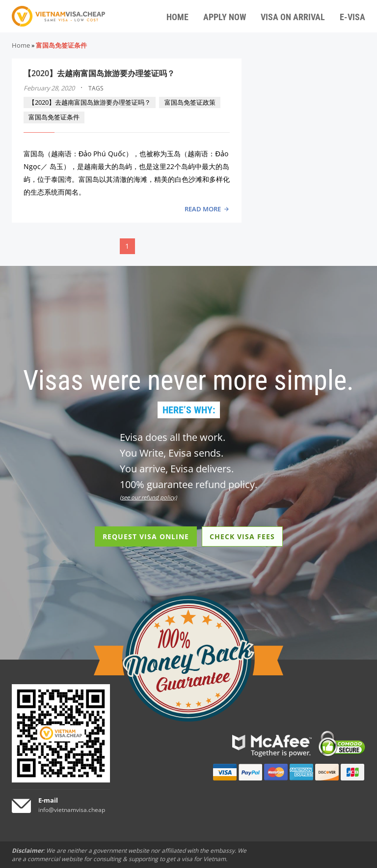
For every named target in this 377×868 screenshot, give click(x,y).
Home (21, 45)
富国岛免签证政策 (190, 102)
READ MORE (203, 209)
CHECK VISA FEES (242, 536)
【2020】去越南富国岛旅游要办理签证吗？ (99, 73)
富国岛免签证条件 (54, 117)
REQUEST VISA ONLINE (146, 536)
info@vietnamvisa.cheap (72, 810)
